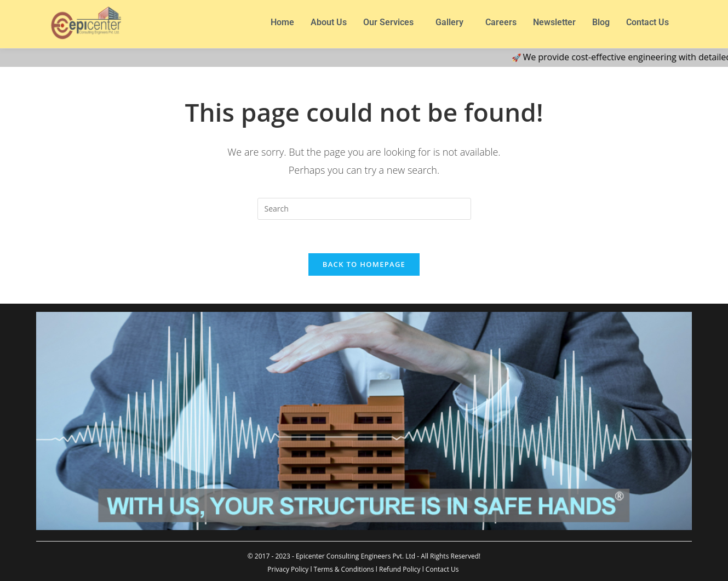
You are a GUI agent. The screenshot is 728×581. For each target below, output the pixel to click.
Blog (601, 22)
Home (282, 22)
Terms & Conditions (344, 569)
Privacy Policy (288, 569)
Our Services (388, 22)
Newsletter (554, 22)
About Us (329, 22)
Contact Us (647, 22)
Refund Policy (400, 569)
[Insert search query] (364, 209)
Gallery (449, 22)
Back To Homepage (364, 264)
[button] (391, 22)
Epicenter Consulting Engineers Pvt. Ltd (356, 556)
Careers (501, 22)
